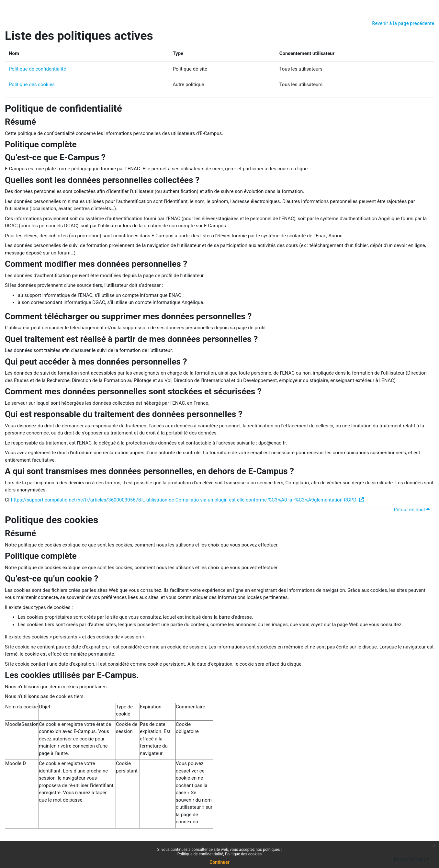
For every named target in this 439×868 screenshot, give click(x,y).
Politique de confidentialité (37, 69)
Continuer (219, 862)
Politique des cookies (32, 85)
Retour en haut (413, 510)
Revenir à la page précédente (403, 23)
